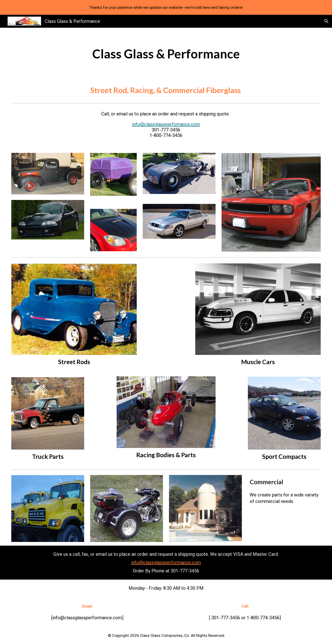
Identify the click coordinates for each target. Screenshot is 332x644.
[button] (326, 21)
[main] (166, 54)
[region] (166, 7)
